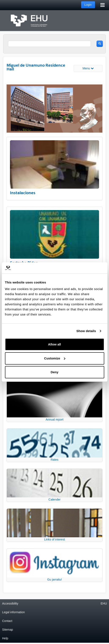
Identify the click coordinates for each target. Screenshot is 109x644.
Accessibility (10, 603)
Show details (86, 331)
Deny (54, 372)
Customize (55, 358)
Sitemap (8, 630)
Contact (7, 621)
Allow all (54, 344)
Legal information (13, 612)
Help (5, 638)
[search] (49, 44)
